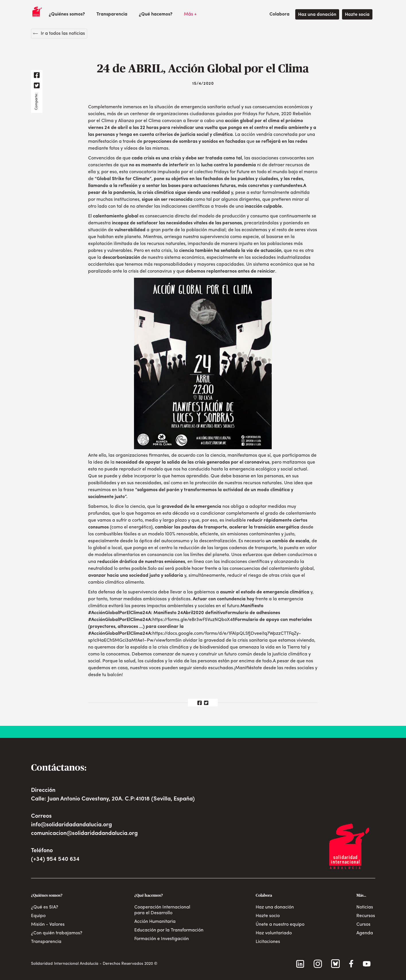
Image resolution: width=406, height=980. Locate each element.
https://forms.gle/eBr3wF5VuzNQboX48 (194, 620)
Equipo (38, 916)
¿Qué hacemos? (156, 14)
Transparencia (112, 14)
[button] (67, 14)
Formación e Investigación (162, 939)
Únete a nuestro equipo (280, 925)
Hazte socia (357, 15)
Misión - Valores (48, 925)
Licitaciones (268, 942)
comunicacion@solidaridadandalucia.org (84, 834)
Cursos (363, 925)
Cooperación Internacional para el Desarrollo (162, 910)
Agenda (365, 933)
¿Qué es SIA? (45, 907)
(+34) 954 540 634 (55, 859)
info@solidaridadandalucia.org (71, 825)
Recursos (366, 916)
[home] (37, 12)
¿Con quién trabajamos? (57, 933)
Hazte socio (268, 916)
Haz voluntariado (274, 933)
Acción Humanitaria (155, 922)
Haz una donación (317, 15)
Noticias (365, 907)
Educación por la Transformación (169, 930)
